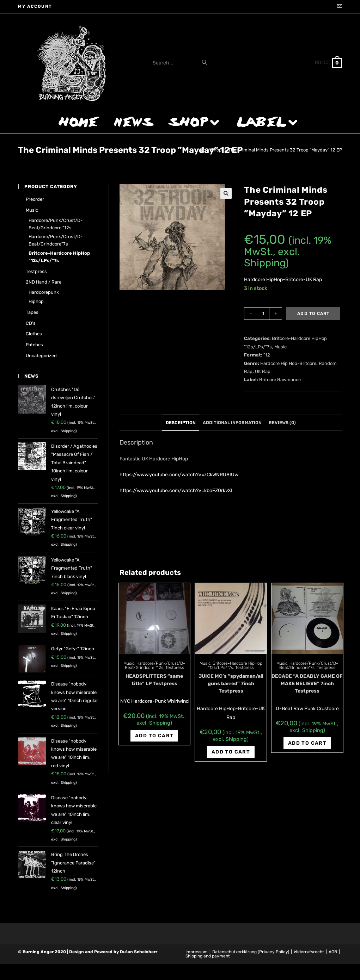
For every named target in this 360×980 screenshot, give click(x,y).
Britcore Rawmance (280, 380)
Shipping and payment (208, 956)
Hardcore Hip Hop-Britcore (288, 363)
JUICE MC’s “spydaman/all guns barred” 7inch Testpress (231, 684)
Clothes (34, 334)
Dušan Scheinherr (139, 952)
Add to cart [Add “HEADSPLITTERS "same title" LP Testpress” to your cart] (154, 736)
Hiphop (36, 301)
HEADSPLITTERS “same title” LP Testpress (154, 680)
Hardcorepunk (44, 292)
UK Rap (263, 371)
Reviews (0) (282, 423)
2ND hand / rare (44, 282)
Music (280, 347)
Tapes (32, 312)
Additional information (232, 423)
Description (181, 423)
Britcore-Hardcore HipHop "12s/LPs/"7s (59, 257)
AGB (333, 952)
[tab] (181, 423)
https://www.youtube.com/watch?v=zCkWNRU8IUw (179, 475)
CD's (31, 323)
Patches (34, 345)
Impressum (197, 952)
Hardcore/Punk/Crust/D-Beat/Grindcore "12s (155, 665)
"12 (267, 355)
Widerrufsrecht (309, 952)
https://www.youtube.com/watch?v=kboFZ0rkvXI (176, 491)
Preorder (35, 199)
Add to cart (313, 314)
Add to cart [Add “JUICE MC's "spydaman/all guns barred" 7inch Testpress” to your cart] (231, 752)
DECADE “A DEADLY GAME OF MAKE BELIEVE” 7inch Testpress (307, 684)
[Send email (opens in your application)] (338, 7)
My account (35, 6)
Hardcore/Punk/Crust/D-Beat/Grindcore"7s (309, 665)
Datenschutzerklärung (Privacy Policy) (251, 952)
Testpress (175, 668)
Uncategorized (41, 356)
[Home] (202, 150)
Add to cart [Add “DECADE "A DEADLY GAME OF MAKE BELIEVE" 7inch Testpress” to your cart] (307, 743)
